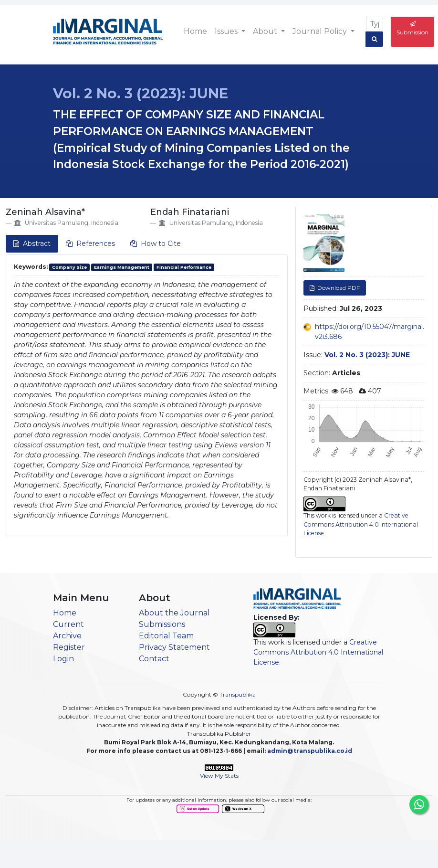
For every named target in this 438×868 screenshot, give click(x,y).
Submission (412, 28)
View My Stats (219, 776)
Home (195, 31)
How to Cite (156, 243)
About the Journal (174, 613)
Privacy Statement (174, 647)
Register (69, 647)
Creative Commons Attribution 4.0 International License (361, 524)
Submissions (162, 624)
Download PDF (338, 288)
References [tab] (90, 243)
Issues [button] (227, 31)
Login (63, 659)
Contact (154, 659)
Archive (67, 636)
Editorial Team (166, 636)
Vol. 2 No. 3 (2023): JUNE (141, 93)
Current (68, 624)
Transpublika (238, 694)
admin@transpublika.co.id (310, 751)
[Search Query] (375, 24)
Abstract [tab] (32, 243)
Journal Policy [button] (321, 31)
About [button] (266, 31)
